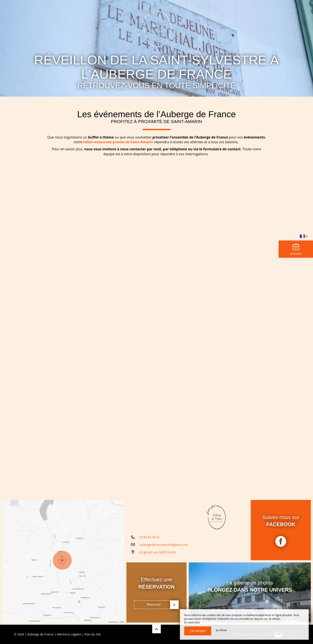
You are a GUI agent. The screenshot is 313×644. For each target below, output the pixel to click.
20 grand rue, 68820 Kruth (158, 552)
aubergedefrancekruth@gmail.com (164, 545)
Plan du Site (93, 634)
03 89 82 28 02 (150, 537)
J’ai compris (198, 631)
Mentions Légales (69, 634)
